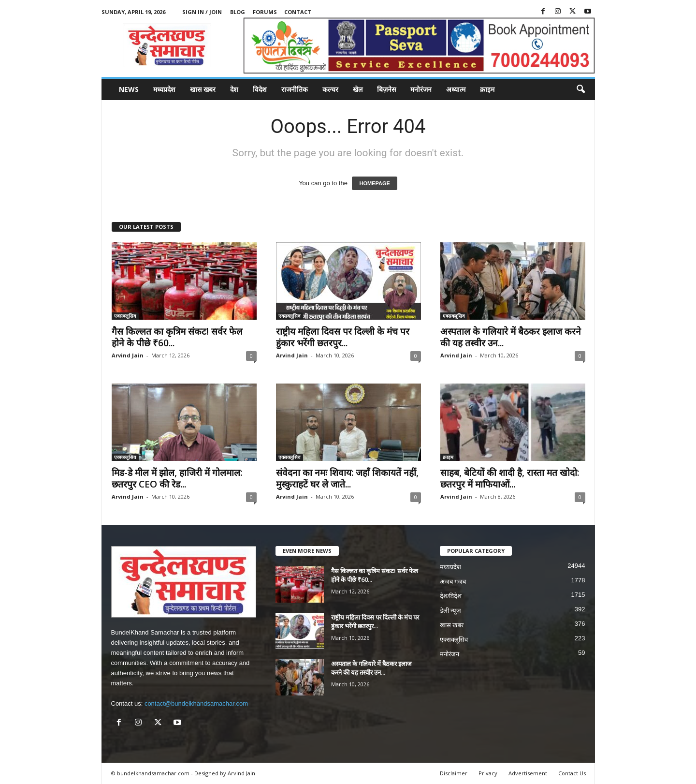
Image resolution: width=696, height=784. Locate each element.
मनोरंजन (421, 89)
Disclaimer (454, 773)
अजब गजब (453, 582)
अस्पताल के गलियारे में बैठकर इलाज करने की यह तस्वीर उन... (511, 337)
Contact (298, 12)
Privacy (488, 773)
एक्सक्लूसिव (125, 316)
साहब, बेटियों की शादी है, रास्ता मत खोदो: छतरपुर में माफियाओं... (510, 478)
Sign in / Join (202, 12)
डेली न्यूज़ (451, 611)
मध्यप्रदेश (164, 89)
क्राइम (487, 89)
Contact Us (572, 773)
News (129, 89)
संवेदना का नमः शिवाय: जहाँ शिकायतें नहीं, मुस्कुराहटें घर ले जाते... (347, 478)
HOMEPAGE (374, 183)
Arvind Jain (128, 355)
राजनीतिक (295, 89)
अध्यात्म (456, 89)
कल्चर (330, 89)
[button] (580, 89)
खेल (358, 89)
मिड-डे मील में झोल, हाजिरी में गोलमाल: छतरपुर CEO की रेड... (177, 478)
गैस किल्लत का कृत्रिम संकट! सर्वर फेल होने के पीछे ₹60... (177, 337)
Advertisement (528, 773)
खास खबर (203, 89)
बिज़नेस (386, 89)
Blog (238, 12)
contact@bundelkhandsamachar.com (196, 703)
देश (234, 89)
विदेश (260, 89)
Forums (265, 12)
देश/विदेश (451, 596)
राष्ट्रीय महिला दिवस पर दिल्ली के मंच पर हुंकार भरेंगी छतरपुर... (343, 337)
